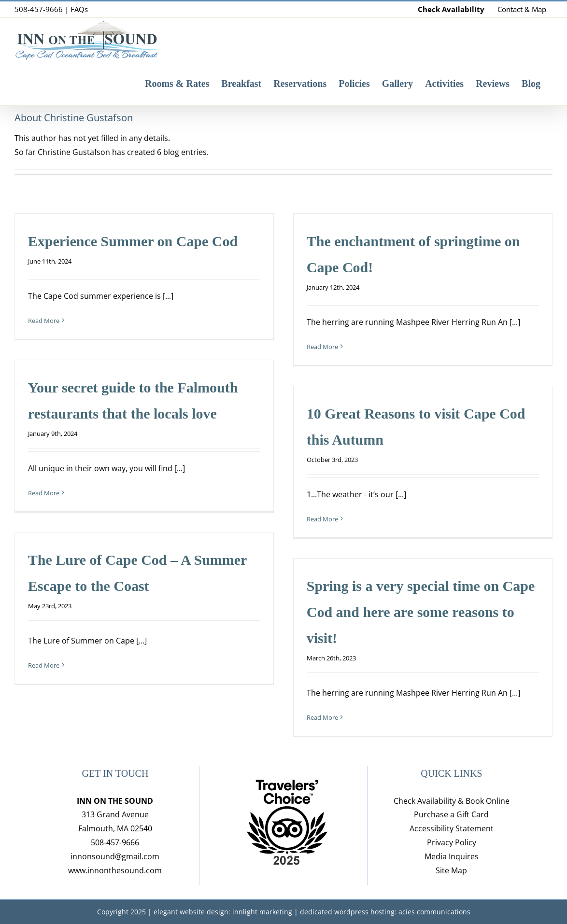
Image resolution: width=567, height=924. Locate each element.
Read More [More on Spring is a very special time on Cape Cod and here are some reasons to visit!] (322, 717)
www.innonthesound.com (115, 870)
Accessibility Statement (452, 828)
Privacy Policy (452, 842)
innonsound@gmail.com (115, 856)
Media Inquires (452, 856)
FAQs (79, 9)
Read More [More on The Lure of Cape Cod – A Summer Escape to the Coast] (44, 665)
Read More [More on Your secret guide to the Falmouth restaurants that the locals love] (44, 493)
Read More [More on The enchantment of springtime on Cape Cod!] (322, 347)
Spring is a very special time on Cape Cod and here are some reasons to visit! (421, 612)
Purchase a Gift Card (451, 814)
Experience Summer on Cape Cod (133, 241)
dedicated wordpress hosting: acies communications (385, 912)
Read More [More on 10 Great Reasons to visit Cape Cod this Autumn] (322, 519)
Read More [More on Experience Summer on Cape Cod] (44, 321)
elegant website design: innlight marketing (223, 912)
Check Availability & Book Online (452, 801)
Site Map (451, 870)
